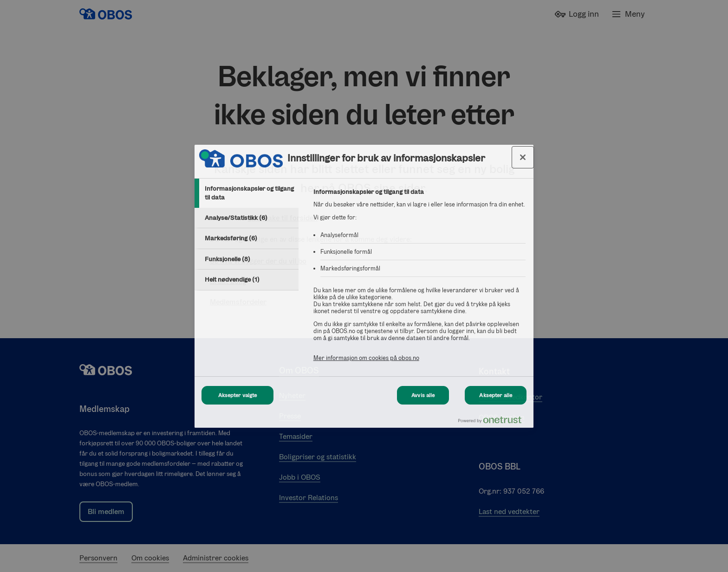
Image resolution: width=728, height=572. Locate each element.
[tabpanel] (419, 280)
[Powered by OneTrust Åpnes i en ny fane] (494, 422)
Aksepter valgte (238, 395)
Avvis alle (423, 395)
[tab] (247, 193)
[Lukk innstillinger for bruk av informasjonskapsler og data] (523, 157)
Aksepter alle (496, 395)
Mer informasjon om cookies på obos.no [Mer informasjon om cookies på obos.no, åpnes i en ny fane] (366, 358)
